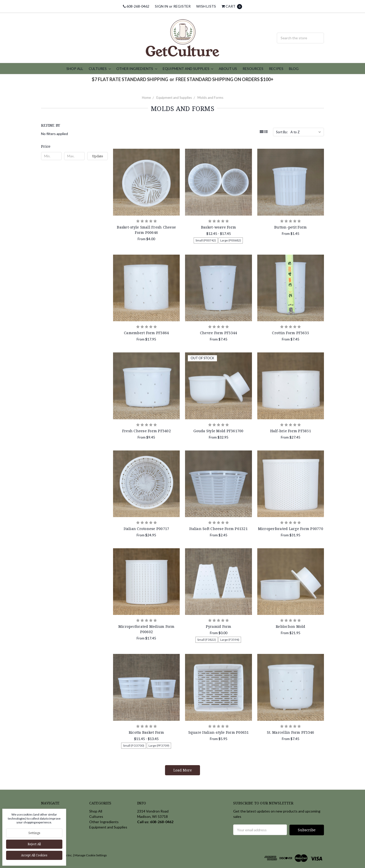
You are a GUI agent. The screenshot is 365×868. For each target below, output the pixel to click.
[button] (74, 146)
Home (146, 98)
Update (98, 156)
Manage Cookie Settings (91, 855)
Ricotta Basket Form (147, 732)
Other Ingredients (137, 69)
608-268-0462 (136, 6)
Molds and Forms (210, 98)
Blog (294, 69)
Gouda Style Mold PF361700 (218, 431)
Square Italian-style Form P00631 (219, 732)
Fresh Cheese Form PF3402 (147, 431)
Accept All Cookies (34, 855)
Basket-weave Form (218, 227)
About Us (228, 69)
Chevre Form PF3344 (219, 333)
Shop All (75, 69)
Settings (34, 833)
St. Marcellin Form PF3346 (290, 732)
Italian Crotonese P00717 (146, 529)
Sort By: (282, 132)
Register (182, 6)
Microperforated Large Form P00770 (291, 529)
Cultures (100, 69)
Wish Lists (206, 6)
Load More (183, 770)
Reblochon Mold (291, 626)
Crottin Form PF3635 (290, 333)
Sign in (161, 6)
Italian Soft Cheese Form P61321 (218, 529)
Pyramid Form (219, 626)
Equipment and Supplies (188, 69)
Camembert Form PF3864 (146, 333)
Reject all (34, 844)
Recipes (276, 69)
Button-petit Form (290, 227)
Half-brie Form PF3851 (291, 431)
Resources (253, 69)
